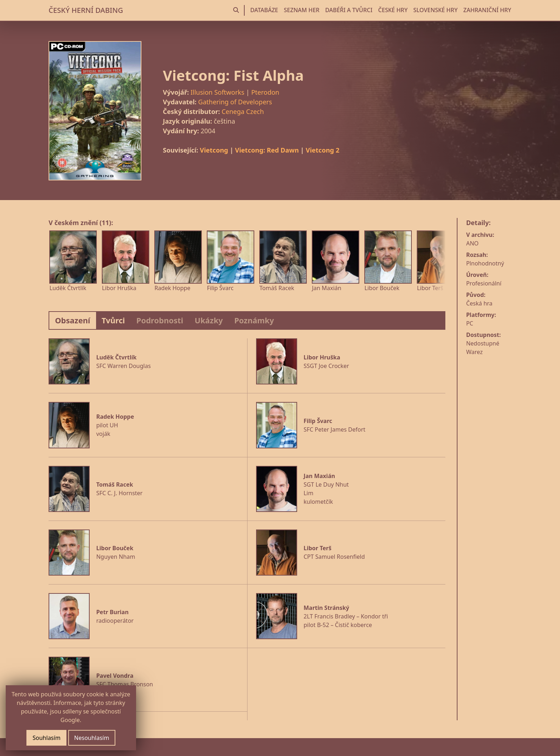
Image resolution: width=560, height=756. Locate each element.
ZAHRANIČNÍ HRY (487, 10)
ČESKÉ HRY (393, 10)
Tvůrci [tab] (113, 320)
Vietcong (214, 150)
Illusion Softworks (217, 92)
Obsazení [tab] (73, 320)
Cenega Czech (242, 111)
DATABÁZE (264, 10)
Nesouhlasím (92, 738)
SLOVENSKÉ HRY (435, 10)
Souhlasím (46, 738)
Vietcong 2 (322, 150)
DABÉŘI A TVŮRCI (349, 10)
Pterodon (265, 92)
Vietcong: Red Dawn (267, 150)
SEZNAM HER (302, 10)
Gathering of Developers (235, 102)
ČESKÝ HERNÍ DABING (86, 10)
